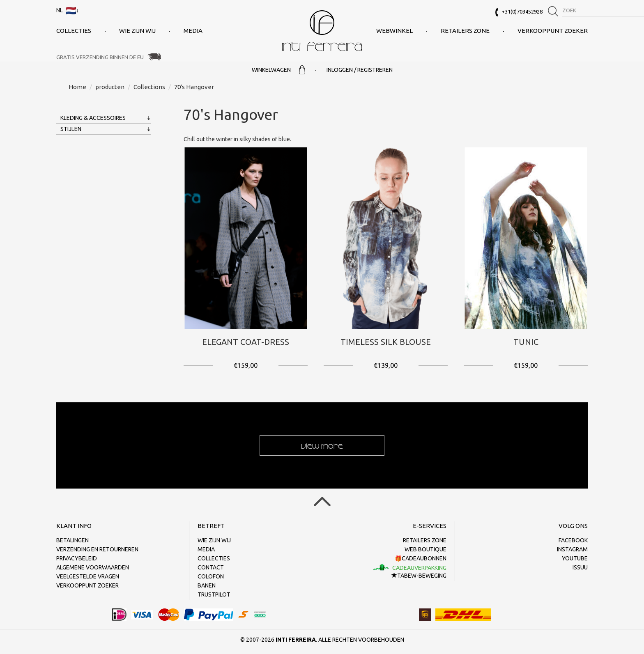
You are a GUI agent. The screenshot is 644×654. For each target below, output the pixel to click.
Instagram (572, 549)
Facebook (573, 540)
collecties (74, 31)
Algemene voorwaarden (93, 567)
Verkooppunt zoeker (553, 31)
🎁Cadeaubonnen (421, 558)
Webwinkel (394, 31)
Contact (211, 567)
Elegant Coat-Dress (246, 342)
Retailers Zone (465, 31)
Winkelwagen (278, 70)
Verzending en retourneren (97, 549)
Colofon (211, 576)
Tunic (526, 342)
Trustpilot (214, 594)
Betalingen (72, 540)
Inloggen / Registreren (360, 70)
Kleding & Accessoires (93, 118)
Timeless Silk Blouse (386, 342)
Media (193, 31)
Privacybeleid (77, 558)
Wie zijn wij (137, 31)
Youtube (575, 558)
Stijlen (71, 129)
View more (322, 445)
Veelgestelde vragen (88, 576)
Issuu (580, 567)
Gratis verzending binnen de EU (100, 57)
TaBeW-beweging (419, 576)
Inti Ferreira (322, 31)
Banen (207, 585)
